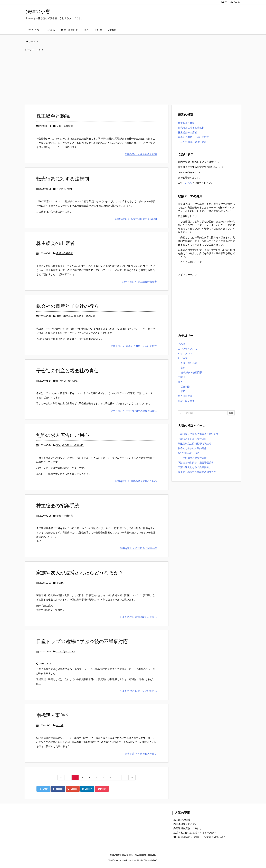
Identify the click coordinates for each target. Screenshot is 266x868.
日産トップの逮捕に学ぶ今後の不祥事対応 (82, 641)
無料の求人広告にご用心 (63, 435)
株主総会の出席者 (55, 243)
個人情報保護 (185, 396)
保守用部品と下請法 (189, 453)
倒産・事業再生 (65, 316)
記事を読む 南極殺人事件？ (141, 754)
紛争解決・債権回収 (85, 316)
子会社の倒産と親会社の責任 (67, 371)
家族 (183, 391)
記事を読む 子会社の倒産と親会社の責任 (134, 411)
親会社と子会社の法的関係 (192, 448)
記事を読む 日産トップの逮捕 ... (138, 691)
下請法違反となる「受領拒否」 (195, 467)
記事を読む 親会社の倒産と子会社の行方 (134, 346)
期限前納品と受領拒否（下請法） (196, 444)
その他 (60, 583)
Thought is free (150, 860)
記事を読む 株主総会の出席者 (140, 282)
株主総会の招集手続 (58, 506)
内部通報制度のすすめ (185, 824)
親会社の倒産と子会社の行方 (67, 306)
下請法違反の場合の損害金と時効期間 (198, 434)
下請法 (182, 377)
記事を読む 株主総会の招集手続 (138, 548)
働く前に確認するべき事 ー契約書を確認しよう (199, 837)
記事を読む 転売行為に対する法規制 (136, 219)
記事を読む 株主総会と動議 (141, 154)
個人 (180, 382)
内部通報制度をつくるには (188, 828)
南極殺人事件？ (53, 715)
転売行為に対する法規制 (63, 179)
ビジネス (61, 189)
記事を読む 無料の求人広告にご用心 (136, 481)
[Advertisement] (126, 76)
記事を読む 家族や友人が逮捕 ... (138, 617)
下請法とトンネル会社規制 (192, 439)
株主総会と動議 (53, 116)
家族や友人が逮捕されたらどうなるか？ (80, 573)
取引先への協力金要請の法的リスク (197, 472)
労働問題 (185, 387)
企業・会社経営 (65, 126)
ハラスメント (185, 353)
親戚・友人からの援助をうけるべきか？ (195, 833)
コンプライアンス (66, 652)
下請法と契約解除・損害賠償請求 (196, 463)
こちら (189, 183)
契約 (69, 189)
